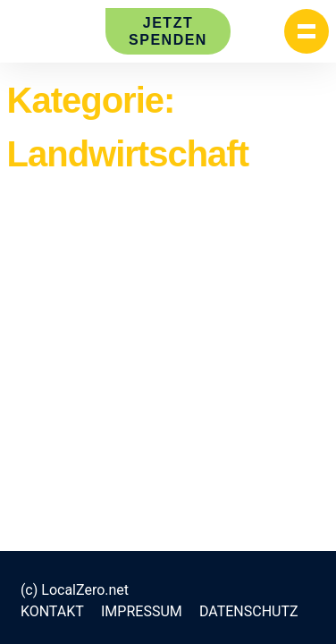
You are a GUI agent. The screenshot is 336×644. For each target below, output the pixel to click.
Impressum (142, 611)
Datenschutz (249, 611)
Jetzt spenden (168, 31)
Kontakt (52, 611)
